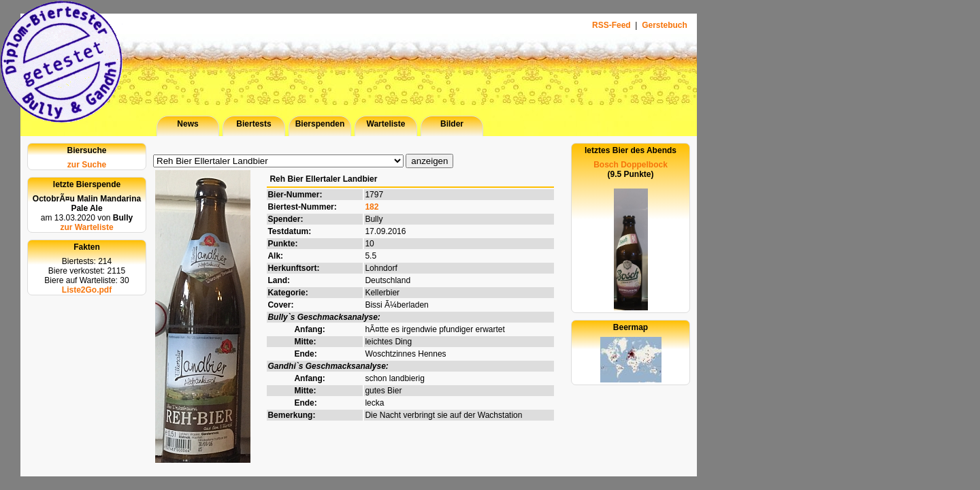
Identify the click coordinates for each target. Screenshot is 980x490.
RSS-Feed (612, 25)
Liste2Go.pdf (87, 290)
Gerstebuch (665, 25)
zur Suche (87, 165)
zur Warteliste (86, 227)
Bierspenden (320, 124)
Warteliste (386, 124)
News (187, 124)
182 (372, 207)
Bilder (452, 124)
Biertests (254, 124)
